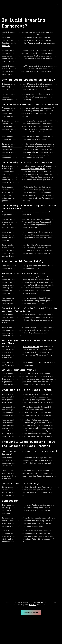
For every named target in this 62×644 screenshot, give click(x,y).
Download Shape (31, 613)
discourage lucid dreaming (14, 126)
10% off (32, 605)
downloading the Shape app (44, 602)
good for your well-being (33, 169)
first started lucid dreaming (19, 365)
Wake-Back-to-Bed (31, 347)
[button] (58, 4)
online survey (12, 219)
